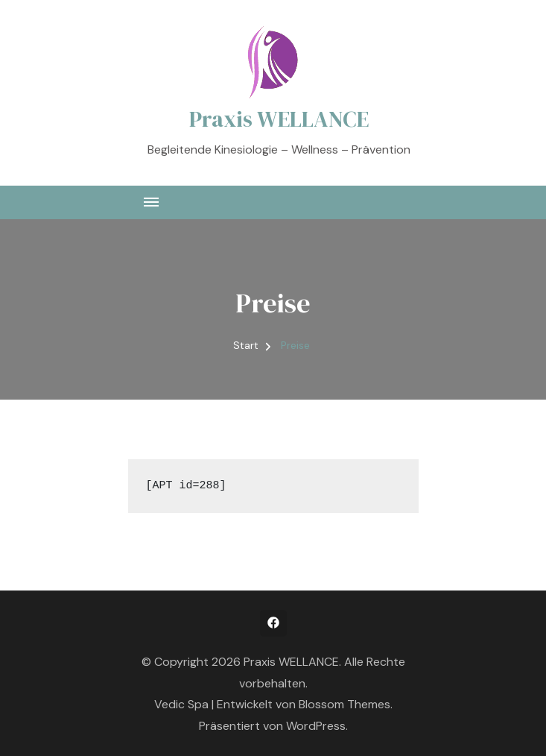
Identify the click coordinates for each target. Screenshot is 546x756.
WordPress (316, 726)
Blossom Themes (345, 704)
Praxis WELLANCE (279, 119)
